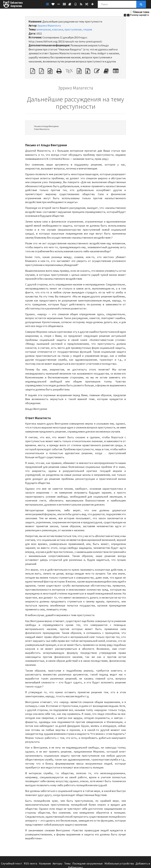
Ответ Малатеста (42, 129)
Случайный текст (11, 864)
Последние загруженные (88, 864)
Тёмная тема (141, 12)
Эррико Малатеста (49, 26)
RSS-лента (30, 864)
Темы (67, 864)
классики (57, 30)
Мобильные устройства (119, 864)
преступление (73, 30)
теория (88, 30)
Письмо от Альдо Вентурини (46, 126)
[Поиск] (117, 4)
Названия (45, 864)
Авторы (57, 864)
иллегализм (44, 30)
